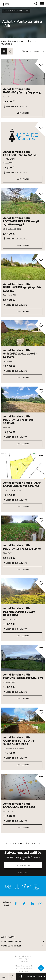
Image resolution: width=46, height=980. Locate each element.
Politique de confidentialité (24, 966)
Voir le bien (23, 113)
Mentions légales (24, 959)
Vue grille (4, 51)
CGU (24, 964)
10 (32, 843)
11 (35, 843)
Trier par (25, 51)
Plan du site (24, 961)
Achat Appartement (24, 972)
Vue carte (10, 51)
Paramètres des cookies (24, 968)
